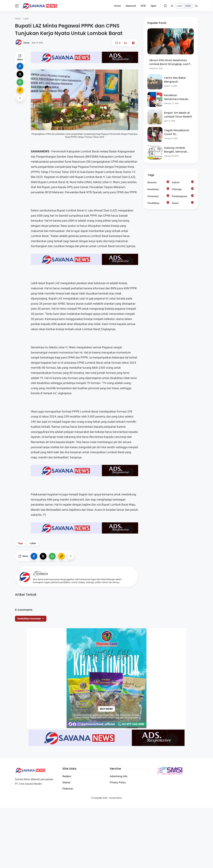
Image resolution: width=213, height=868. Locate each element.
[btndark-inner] (184, 6)
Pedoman (68, 789)
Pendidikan (158, 203)
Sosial (183, 203)
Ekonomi (158, 182)
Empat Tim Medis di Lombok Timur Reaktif (178, 115)
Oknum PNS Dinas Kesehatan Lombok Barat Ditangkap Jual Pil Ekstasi (170, 62)
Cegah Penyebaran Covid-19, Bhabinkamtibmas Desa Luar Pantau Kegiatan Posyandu (177, 132)
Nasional (131, 6)
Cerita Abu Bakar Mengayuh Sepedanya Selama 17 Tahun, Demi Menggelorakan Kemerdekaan (177, 80)
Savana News (115, 798)
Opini (153, 6)
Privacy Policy (118, 782)
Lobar (26, 19)
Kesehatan (158, 189)
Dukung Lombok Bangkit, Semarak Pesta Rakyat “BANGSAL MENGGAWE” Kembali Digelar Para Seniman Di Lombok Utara (178, 150)
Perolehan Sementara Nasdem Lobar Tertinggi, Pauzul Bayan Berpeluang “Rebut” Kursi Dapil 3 (177, 97)
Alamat (66, 782)
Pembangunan (183, 196)
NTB (143, 6)
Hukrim (183, 182)
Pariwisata (158, 196)
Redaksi (67, 776)
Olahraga (183, 189)
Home (117, 6)
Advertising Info (119, 776)
